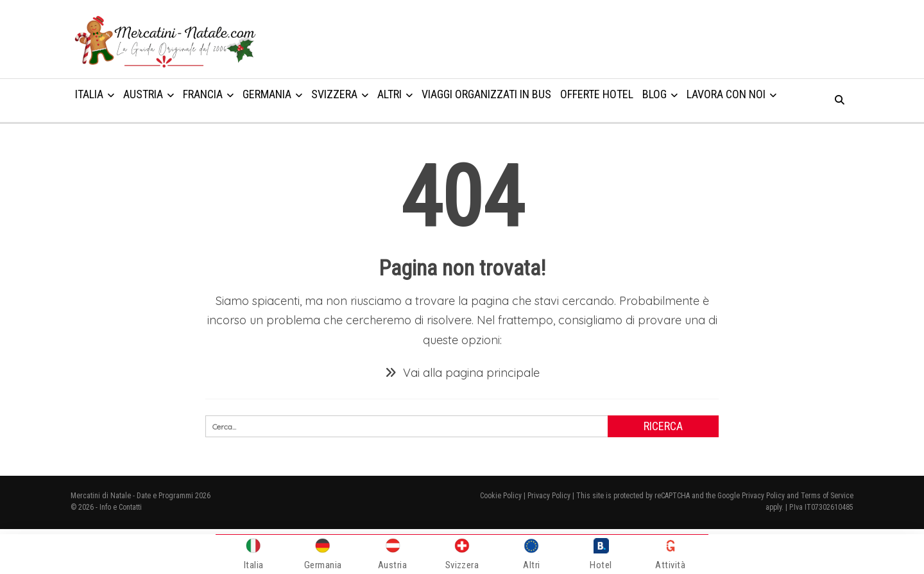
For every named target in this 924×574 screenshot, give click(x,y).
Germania (267, 94)
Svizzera (334, 94)
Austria (143, 94)
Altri (389, 94)
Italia (89, 94)
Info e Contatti (121, 507)
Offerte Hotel (597, 94)
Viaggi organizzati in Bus (486, 94)
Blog (654, 94)
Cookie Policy (501, 496)
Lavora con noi (726, 94)
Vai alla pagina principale (462, 373)
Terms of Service (827, 496)
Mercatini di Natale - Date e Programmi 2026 (141, 496)
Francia (203, 94)
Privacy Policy (549, 496)
